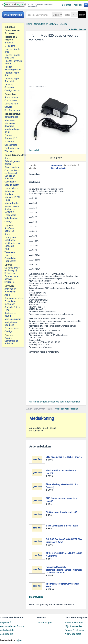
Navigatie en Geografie (11, 324)
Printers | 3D (11, 138)
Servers (8, 107)
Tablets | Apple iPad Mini (12, 80)
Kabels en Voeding (9, 193)
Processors (10, 215)
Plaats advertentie (74, 623)
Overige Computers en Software (11, 341)
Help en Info (6, 623)
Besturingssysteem (13, 298)
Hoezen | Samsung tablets (13, 68)
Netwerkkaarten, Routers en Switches (12, 209)
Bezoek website (59, 168)
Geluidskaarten (12, 185)
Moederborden (12, 203)
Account (78, 5)
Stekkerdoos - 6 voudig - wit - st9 (61, 512)
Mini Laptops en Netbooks (12, 245)
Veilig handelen (8, 630)
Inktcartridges (11, 117)
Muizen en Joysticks (10, 125)
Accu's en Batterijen (9, 230)
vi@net (19, 640)
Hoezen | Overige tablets (13, 62)
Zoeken (82, 15)
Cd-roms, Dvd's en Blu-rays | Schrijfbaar (12, 270)
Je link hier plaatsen (77, 30)
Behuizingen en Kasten (12, 163)
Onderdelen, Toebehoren (10, 260)
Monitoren (10, 120)
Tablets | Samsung (9, 86)
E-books (9, 43)
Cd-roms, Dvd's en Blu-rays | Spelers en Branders (12, 174)
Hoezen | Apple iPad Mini (12, 56)
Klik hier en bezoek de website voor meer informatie (55, 402)
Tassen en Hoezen (10, 254)
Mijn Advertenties (74, 626)
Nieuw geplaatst (73, 634)
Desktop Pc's (11, 104)
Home (29, 24)
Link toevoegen (44, 623)
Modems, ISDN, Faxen (12, 199)
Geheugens (10, 182)
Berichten (67, 5)
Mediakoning (42, 418)
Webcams (9, 151)
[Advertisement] (56, 63)
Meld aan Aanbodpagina (67, 409)
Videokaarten (11, 218)
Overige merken (12, 90)
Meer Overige (36, 597)
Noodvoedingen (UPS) (12, 131)
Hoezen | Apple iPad (12, 50)
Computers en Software (46, 24)
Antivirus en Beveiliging (10, 290)
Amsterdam (57, 165)
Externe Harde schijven (11, 278)
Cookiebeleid (7, 634)
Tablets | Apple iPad (12, 74)
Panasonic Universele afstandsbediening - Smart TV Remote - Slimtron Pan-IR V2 (64, 570)
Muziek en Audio (13, 319)
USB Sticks (10, 282)
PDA (7, 249)
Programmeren (12, 328)
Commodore (11, 100)
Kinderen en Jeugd (10, 314)
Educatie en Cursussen (10, 303)
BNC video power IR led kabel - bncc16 (64, 457)
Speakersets (11, 145)
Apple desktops (12, 97)
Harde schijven (12, 188)
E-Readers (10, 46)
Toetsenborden (12, 148)
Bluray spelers (12, 167)
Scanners (9, 142)
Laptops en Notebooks (10, 239)
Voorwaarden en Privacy (12, 626)
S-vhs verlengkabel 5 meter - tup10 (62, 526)
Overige (8, 221)
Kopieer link (34, 150)
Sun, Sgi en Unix (12, 110)
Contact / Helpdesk (74, 630)
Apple (7, 158)
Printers (8, 135)
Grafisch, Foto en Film (13, 309)
